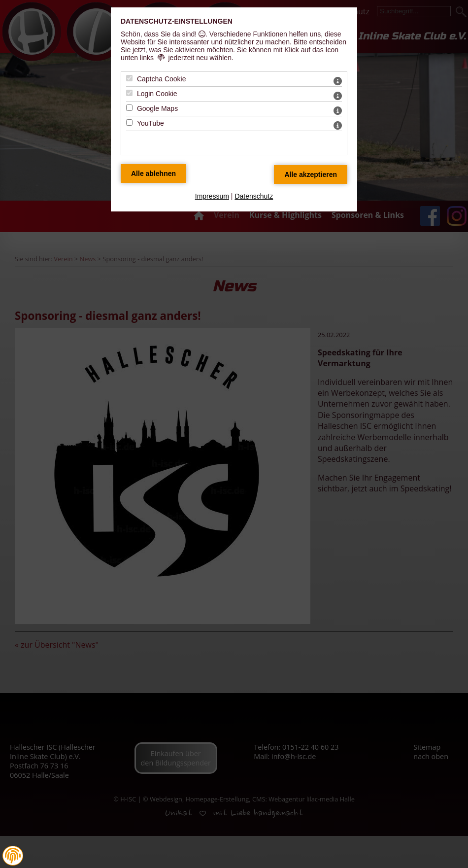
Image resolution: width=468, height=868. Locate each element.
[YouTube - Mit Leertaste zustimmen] (129, 122)
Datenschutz (254, 196)
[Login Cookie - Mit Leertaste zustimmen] (129, 93)
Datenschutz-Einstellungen (177, 21)
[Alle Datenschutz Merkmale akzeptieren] (311, 174)
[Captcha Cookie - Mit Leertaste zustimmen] (129, 78)
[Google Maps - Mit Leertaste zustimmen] (129, 108)
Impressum (212, 196)
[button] (13, 856)
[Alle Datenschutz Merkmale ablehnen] (153, 174)
